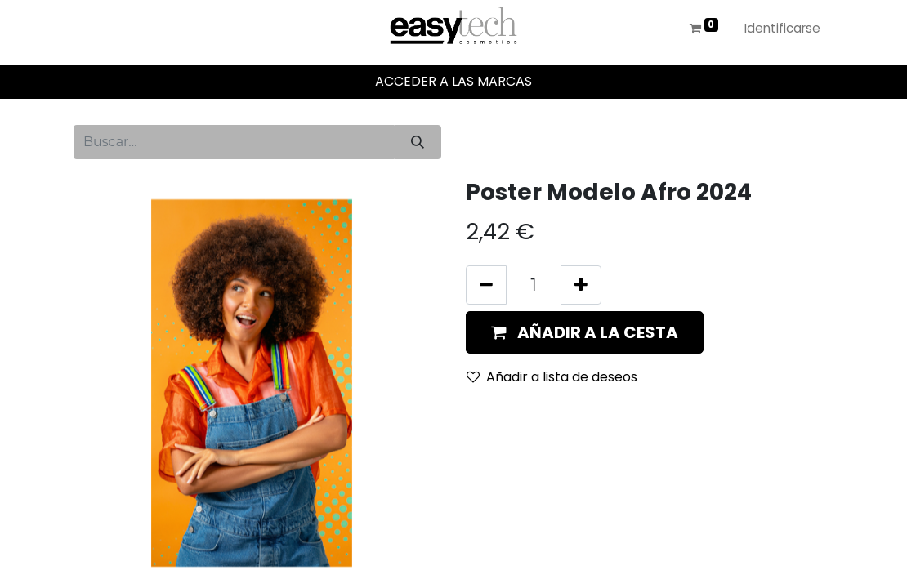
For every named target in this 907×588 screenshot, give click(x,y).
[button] (585, 332)
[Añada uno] (581, 285)
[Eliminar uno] (486, 285)
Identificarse (782, 28)
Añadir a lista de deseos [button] (552, 377)
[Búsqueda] (418, 142)
